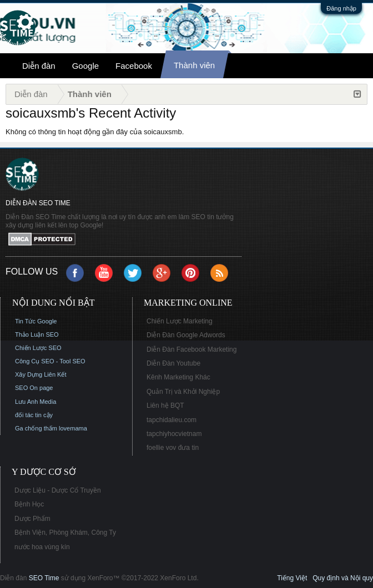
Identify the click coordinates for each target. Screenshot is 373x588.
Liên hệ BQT (165, 405)
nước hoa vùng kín (42, 547)
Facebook (134, 66)
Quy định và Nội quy (343, 578)
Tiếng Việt (292, 578)
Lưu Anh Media (36, 402)
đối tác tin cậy (34, 415)
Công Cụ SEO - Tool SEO (50, 361)
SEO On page (34, 388)
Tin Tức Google (36, 321)
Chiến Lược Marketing (180, 321)
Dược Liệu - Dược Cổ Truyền (58, 490)
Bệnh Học (29, 504)
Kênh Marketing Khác (178, 377)
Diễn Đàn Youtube (173, 363)
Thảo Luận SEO (37, 334)
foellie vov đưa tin (173, 448)
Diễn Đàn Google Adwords (186, 335)
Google (85, 66)
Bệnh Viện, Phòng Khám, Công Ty (65, 533)
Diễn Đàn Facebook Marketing (191, 349)
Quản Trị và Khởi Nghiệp (183, 392)
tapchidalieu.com (172, 420)
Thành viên (194, 65)
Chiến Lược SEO (38, 348)
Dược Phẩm (32, 519)
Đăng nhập (341, 8)
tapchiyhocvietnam (174, 434)
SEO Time (44, 578)
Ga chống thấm (36, 428)
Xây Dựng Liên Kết (41, 374)
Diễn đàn (39, 66)
